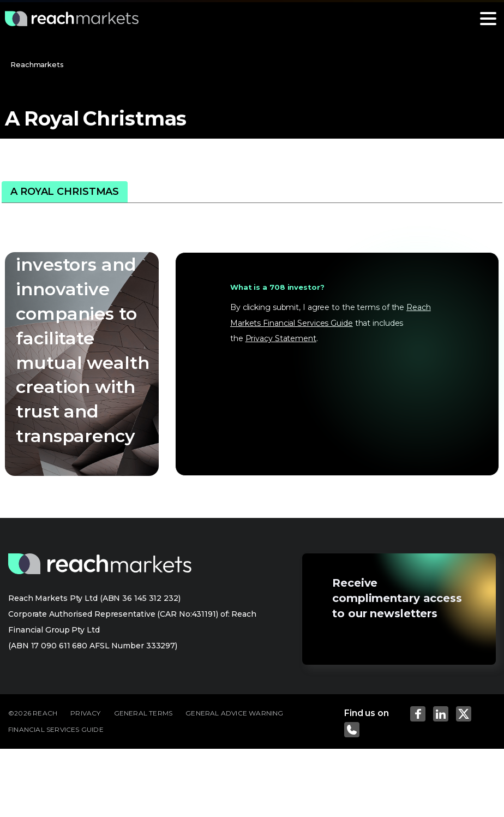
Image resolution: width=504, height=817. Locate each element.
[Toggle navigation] (488, 19)
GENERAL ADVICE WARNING (234, 713)
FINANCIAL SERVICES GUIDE (56, 729)
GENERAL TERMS (143, 713)
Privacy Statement (281, 338)
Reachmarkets (37, 64)
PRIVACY (85, 713)
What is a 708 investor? (277, 287)
